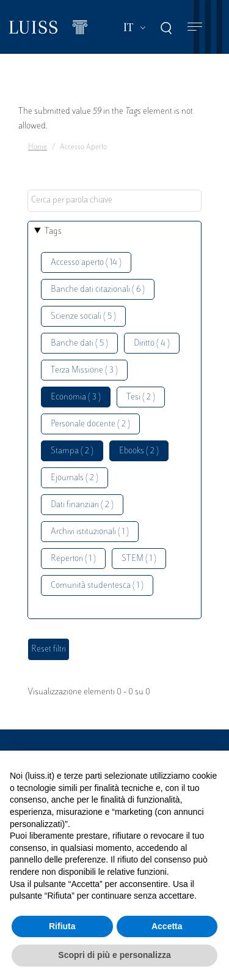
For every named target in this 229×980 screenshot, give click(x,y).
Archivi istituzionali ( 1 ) (90, 532)
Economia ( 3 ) (76, 397)
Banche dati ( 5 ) (79, 343)
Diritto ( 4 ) (152, 343)
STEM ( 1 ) (139, 559)
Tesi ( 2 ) (141, 397)
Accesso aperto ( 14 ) (86, 263)
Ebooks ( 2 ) (139, 451)
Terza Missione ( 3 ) (84, 370)
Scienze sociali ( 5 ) (83, 317)
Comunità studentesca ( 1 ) (97, 586)
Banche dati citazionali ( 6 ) (98, 290)
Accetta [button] (167, 926)
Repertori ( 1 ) (73, 559)
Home (38, 147)
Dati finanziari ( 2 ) (82, 505)
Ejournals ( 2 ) (75, 478)
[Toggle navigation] (195, 27)
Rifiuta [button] (62, 926)
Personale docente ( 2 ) (90, 424)
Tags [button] (53, 232)
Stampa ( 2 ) (72, 451)
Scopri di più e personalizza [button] (114, 955)
